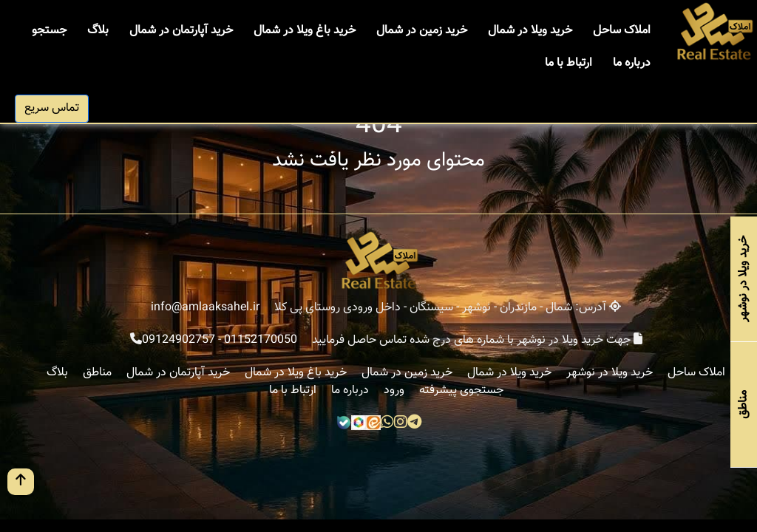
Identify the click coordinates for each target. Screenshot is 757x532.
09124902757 (179, 340)
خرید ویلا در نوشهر (610, 373)
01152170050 (261, 340)
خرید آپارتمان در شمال (181, 31)
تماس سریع (52, 108)
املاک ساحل (622, 31)
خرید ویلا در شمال (530, 31)
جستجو (49, 31)
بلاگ (98, 31)
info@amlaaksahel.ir (205, 308)
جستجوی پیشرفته (461, 391)
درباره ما (632, 63)
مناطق (97, 373)
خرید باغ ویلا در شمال (305, 31)
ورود (394, 391)
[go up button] (21, 482)
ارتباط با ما (568, 63)
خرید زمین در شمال (422, 31)
